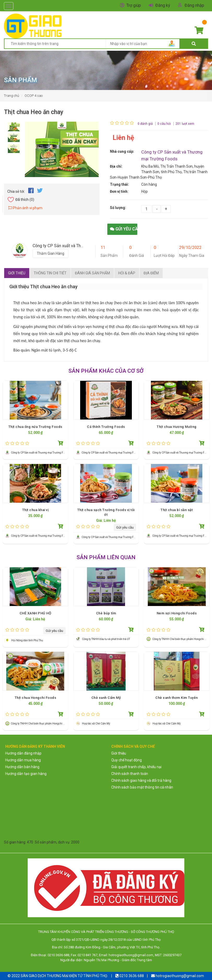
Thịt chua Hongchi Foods (36, 698)
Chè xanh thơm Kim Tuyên (177, 698)
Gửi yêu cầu (124, 229)
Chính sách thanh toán (130, 774)
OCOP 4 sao (34, 96)
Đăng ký (163, 5)
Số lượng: (118, 208)
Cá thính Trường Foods (106, 427)
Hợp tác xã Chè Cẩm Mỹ (96, 724)
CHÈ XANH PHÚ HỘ (36, 613)
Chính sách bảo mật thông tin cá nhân (142, 787)
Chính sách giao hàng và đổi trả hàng (141, 780)
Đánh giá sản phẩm (92, 273)
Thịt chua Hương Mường (177, 427)
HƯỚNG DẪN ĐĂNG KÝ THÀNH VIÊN (35, 746)
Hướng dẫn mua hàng (23, 760)
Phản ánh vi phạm (25, 208)
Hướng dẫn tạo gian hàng (26, 774)
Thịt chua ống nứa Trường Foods (35, 427)
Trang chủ (11, 96)
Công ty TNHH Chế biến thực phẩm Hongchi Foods (182, 639)
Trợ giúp (134, 5)
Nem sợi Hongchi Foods (177, 613)
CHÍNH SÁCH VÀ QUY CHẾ (133, 746)
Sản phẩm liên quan (106, 557)
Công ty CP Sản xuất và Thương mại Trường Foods (40, 453)
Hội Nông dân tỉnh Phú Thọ (27, 640)
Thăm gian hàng (51, 253)
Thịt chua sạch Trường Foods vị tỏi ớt (106, 512)
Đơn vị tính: (119, 191)
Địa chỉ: (116, 166)
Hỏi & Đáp (127, 273)
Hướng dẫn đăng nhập (23, 753)
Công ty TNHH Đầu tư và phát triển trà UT (106, 639)
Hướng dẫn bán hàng (22, 767)
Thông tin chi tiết (50, 273)
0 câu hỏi (164, 124)
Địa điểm (151, 273)
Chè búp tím (106, 613)
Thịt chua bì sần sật (177, 510)
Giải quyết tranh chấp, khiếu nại (136, 767)
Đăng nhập (194, 5)
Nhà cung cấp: (122, 151)
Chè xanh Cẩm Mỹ (106, 698)
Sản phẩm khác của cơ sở (106, 371)
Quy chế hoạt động (126, 760)
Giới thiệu (17, 273)
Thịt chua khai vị (36, 510)
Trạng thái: (119, 184)
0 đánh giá (145, 124)
